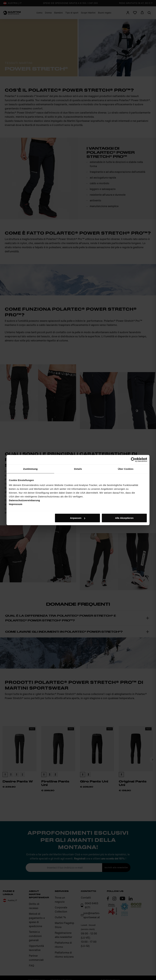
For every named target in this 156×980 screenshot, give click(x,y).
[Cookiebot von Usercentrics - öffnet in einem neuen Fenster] (133, 460)
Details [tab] (78, 469)
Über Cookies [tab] (126, 469)
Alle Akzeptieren (124, 518)
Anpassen (78, 518)
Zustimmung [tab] (30, 469)
